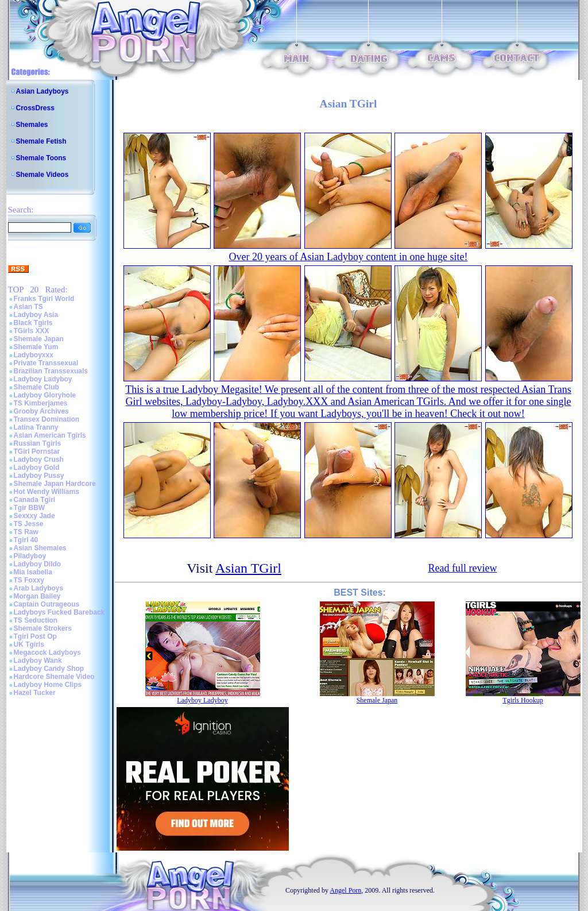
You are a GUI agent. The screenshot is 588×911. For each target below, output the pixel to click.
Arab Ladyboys (39, 588)
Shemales (32, 125)
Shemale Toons (41, 158)
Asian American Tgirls (50, 435)
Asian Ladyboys (42, 91)
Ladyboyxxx (34, 355)
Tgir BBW (30, 508)
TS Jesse (29, 524)
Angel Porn (345, 890)
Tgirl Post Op (35, 636)
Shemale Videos (42, 175)
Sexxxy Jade (34, 516)
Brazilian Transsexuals (51, 371)
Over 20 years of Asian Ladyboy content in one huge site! (349, 257)
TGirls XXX (32, 331)
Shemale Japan (39, 339)
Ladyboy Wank (38, 661)
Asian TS (28, 307)
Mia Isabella (33, 572)
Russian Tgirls (38, 443)
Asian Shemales (40, 548)
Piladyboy (30, 556)
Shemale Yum (36, 347)
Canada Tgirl (35, 500)
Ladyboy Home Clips (48, 685)
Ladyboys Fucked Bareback (59, 612)
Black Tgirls (33, 323)
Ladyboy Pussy (39, 476)
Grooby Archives (41, 411)
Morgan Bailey (37, 596)
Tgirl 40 (26, 540)
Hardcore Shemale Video (54, 677)
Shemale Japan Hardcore (55, 484)
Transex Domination (47, 419)
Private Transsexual (46, 363)
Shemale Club (36, 387)
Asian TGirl (248, 568)
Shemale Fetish (41, 141)
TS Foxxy (29, 580)
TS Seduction (36, 620)
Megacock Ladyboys (47, 653)
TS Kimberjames (41, 403)
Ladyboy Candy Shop (49, 669)
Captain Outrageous (47, 604)
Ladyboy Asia (36, 315)
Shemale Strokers (43, 628)
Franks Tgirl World (44, 299)
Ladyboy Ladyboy (43, 379)
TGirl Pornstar (37, 451)
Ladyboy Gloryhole (45, 395)
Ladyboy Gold (37, 468)
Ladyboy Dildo (38, 564)
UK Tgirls (29, 644)
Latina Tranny (36, 427)
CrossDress (35, 108)
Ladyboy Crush (39, 460)
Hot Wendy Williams (47, 492)
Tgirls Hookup (523, 700)
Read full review (462, 568)
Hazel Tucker (35, 693)
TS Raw (26, 532)
